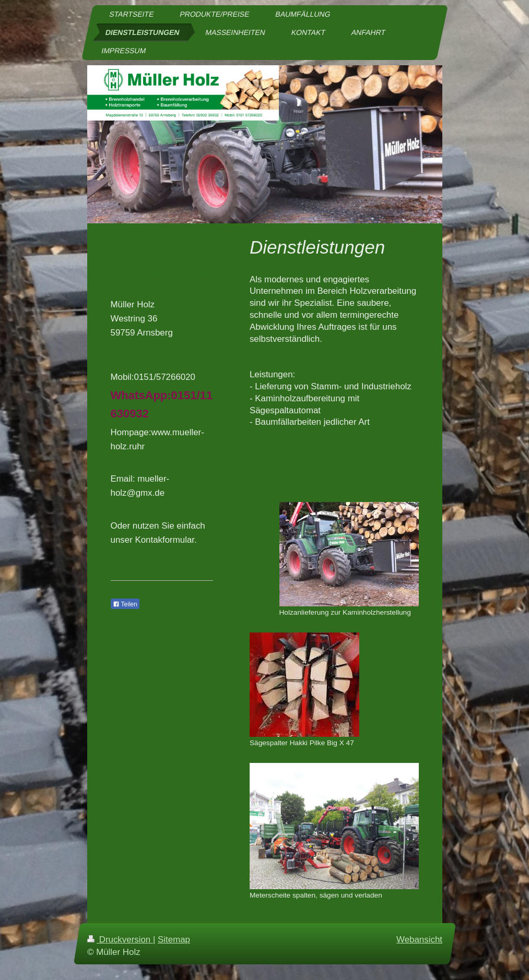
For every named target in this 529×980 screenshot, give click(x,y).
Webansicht (419, 940)
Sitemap (174, 940)
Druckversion (120, 940)
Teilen (125, 604)
